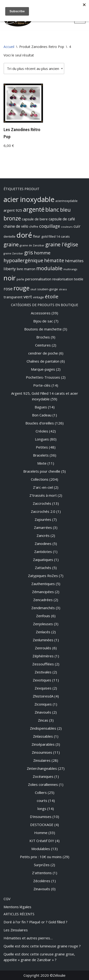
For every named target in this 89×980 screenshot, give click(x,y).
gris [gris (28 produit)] (29, 252)
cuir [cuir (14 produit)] (77, 226)
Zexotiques (42, 680)
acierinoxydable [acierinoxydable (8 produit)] (66, 201)
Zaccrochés (42, 503)
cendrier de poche (43, 353)
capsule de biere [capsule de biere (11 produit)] (35, 219)
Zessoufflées (43, 664)
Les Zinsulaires (16, 930)
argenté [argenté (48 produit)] (34, 209)
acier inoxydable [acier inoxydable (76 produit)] (29, 199)
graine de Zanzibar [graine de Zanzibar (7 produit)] (32, 245)
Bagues (41, 407)
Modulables (41, 849)
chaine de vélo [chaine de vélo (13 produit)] (16, 226)
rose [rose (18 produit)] (8, 289)
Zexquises (43, 688)
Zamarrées (43, 527)
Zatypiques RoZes (43, 576)
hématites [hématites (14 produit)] (74, 261)
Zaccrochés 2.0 (43, 511)
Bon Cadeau (42, 415)
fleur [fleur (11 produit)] (37, 236)
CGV (7, 899)
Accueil (9, 47)
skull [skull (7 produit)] (33, 289)
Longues (42, 439)
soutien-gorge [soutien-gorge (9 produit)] (48, 289)
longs (42, 809)
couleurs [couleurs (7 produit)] (67, 227)
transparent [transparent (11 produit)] (13, 297)
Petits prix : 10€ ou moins (41, 857)
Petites (42, 447)
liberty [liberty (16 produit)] (10, 269)
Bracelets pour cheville (42, 471)
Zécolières (42, 881)
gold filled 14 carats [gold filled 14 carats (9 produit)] (56, 236)
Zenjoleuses (43, 624)
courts (42, 800)
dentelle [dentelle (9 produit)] (9, 236)
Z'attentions (42, 873)
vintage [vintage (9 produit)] (38, 297)
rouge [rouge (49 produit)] (21, 288)
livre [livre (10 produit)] (20, 269)
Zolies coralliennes (43, 784)
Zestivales (43, 672)
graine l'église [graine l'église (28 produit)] (62, 244)
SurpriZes (42, 865)
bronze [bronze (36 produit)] (12, 218)
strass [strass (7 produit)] (63, 289)
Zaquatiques (43, 560)
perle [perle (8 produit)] (20, 279)
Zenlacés (43, 632)
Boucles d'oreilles (40, 423)
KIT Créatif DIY (42, 841)
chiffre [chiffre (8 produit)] (34, 227)
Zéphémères (43, 656)
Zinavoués (43, 712)
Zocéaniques (43, 776)
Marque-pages (43, 369)
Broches (43, 337)
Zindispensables (43, 728)
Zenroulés (43, 648)
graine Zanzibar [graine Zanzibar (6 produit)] (13, 253)
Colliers (41, 792)
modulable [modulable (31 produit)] (49, 268)
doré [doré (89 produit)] (24, 235)
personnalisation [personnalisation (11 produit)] (38, 279)
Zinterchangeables (42, 768)
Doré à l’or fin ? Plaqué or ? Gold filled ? (35, 922)
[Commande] (34, 68)
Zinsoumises (42, 752)
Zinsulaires (42, 760)
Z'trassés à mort (43, 495)
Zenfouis (43, 616)
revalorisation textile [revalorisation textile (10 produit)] (68, 279)
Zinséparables (43, 744)
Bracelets (41, 455)
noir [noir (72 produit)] (10, 278)
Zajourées (43, 519)
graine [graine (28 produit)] (11, 244)
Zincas (43, 720)
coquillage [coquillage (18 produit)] (50, 226)
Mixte (42, 463)
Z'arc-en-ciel (43, 487)
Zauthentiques (43, 584)
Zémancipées (43, 592)
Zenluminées (43, 640)
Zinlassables (43, 736)
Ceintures (43, 345)
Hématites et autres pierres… (28, 938)
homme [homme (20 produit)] (42, 253)
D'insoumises (41, 817)
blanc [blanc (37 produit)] (52, 210)
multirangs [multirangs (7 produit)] (70, 269)
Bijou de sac (43, 321)
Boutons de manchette (43, 329)
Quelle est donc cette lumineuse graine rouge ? (42, 946)
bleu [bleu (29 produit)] (65, 210)
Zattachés (43, 568)
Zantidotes (43, 552)
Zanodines (43, 543)
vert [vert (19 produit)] (28, 297)
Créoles (42, 431)
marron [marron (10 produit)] (30, 269)
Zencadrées (43, 600)
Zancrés (43, 535)
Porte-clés (42, 385)
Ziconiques (43, 704)
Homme (41, 833)
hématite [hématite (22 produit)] (54, 260)
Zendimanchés (43, 608)
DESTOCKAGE (42, 825)
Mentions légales (17, 907)
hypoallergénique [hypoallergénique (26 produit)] (23, 260)
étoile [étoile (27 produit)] (52, 296)
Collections (40, 479)
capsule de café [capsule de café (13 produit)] (62, 219)
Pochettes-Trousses (43, 377)
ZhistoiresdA (43, 696)
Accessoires (41, 313)
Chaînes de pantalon (43, 361)
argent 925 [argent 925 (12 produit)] (13, 210)
